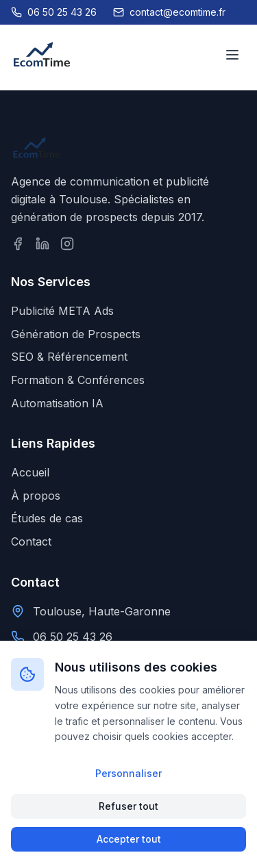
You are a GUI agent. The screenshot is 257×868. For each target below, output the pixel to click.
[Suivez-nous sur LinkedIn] (42, 244)
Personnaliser (128, 773)
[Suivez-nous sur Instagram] (67, 244)
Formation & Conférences (78, 380)
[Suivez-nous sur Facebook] (18, 244)
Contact (31, 541)
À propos (36, 496)
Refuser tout (128, 806)
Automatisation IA (57, 403)
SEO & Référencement (69, 357)
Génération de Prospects (76, 334)
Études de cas (47, 518)
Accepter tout (129, 839)
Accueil (30, 472)
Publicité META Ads (62, 311)
